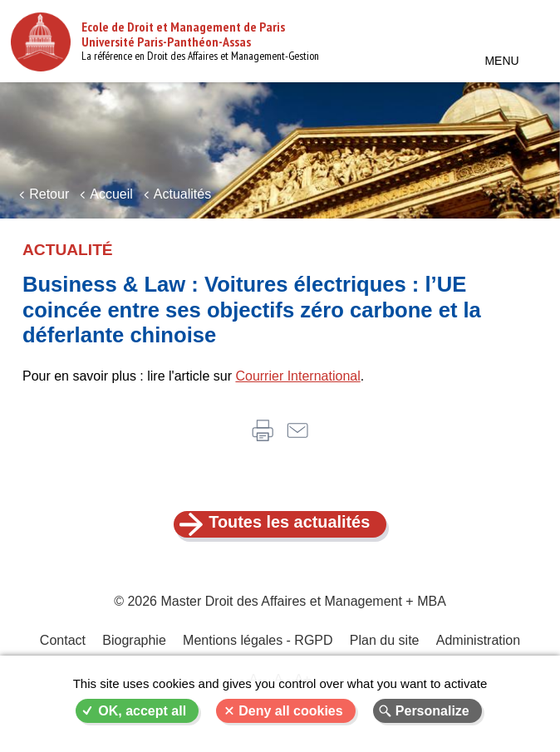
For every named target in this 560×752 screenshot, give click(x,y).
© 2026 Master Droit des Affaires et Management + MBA (280, 602)
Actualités (182, 194)
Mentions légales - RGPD (258, 642)
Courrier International (297, 376)
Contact (63, 642)
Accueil (111, 194)
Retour (49, 194)
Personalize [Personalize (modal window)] (432, 711)
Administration (477, 642)
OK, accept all (142, 711)
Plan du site (385, 642)
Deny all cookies (290, 711)
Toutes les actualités (290, 523)
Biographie (135, 642)
